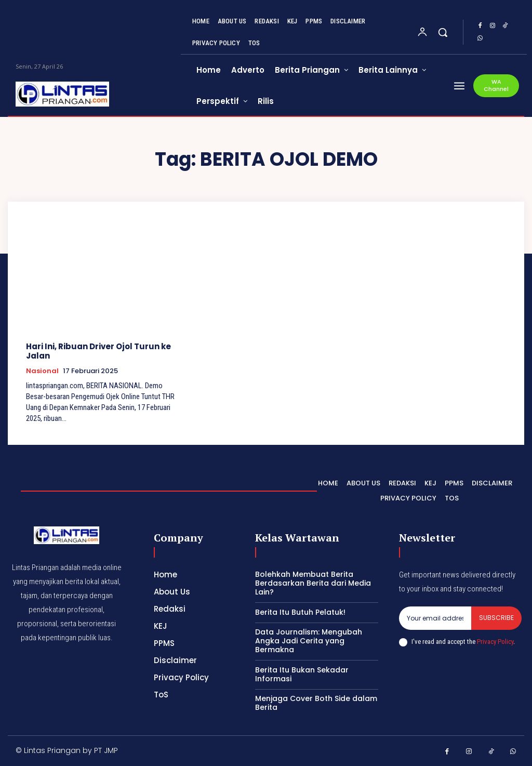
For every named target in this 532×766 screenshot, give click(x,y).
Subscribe (496, 618)
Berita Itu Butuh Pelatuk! (300, 612)
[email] (435, 618)
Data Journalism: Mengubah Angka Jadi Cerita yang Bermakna (309, 641)
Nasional (42, 371)
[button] (443, 32)
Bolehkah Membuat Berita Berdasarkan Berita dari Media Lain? (313, 583)
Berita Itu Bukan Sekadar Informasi (302, 674)
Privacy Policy (495, 642)
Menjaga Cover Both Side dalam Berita (316, 703)
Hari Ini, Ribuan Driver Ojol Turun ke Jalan (98, 351)
